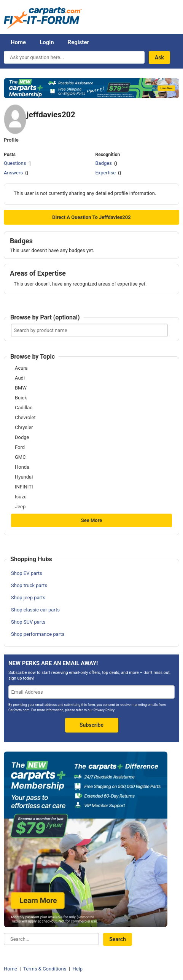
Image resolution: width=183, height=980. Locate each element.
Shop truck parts (29, 585)
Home (18, 42)
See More (92, 520)
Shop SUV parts (28, 622)
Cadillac (24, 408)
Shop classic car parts (35, 610)
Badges (103, 163)
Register (78, 42)
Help (77, 969)
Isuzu (21, 497)
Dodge (22, 437)
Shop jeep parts (28, 598)
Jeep (20, 507)
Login (47, 42)
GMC (20, 457)
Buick (21, 398)
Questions (15, 163)
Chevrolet (25, 418)
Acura (21, 368)
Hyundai (24, 477)
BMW (21, 388)
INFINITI (24, 487)
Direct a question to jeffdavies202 (91, 217)
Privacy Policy (104, 710)
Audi (20, 378)
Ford (20, 447)
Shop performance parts (38, 634)
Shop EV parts (27, 573)
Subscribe (91, 725)
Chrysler (24, 428)
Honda (22, 467)
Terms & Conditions (45, 969)
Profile (11, 140)
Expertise (105, 173)
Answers (13, 173)
